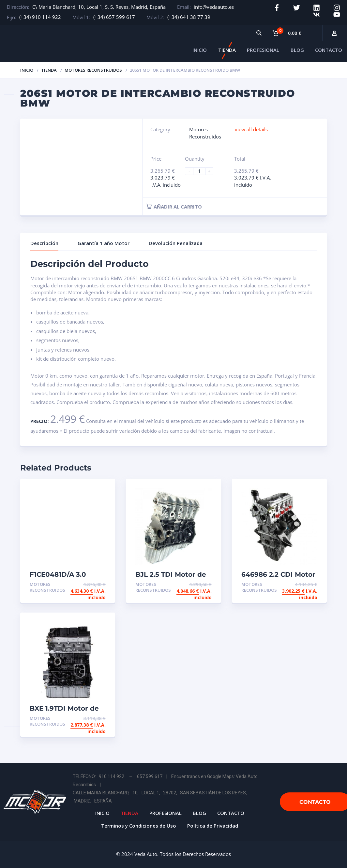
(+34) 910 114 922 (40, 17)
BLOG (297, 50)
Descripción (44, 243)
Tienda (49, 70)
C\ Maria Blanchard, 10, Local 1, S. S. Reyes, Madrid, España (99, 7)
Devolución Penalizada (176, 243)
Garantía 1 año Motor (104, 243)
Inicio (27, 70)
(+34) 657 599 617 (114, 17)
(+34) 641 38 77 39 (189, 17)
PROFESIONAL (263, 50)
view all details (251, 129)
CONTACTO (329, 50)
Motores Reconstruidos (93, 70)
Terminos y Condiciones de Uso (139, 826)
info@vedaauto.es (214, 7)
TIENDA (227, 50)
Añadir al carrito (174, 207)
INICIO (200, 50)
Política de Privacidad (213, 826)
